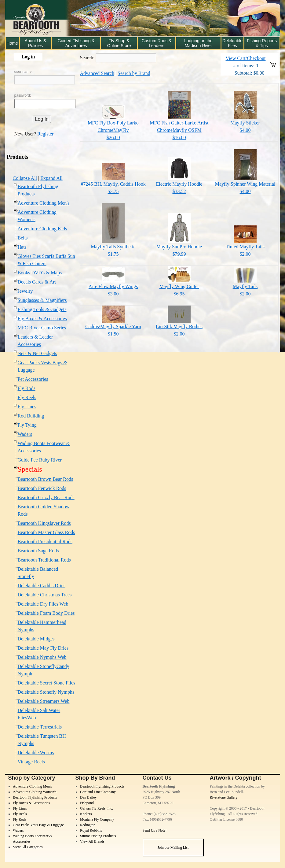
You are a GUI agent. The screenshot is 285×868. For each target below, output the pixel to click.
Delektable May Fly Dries (43, 648)
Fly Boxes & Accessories (42, 319)
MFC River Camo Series (42, 328)
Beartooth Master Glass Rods (46, 532)
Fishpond (87, 803)
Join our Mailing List (173, 848)
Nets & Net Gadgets (37, 353)
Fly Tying (27, 425)
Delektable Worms (36, 753)
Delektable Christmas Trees (45, 595)
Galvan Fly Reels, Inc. (97, 808)
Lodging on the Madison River (198, 43)
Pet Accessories (33, 379)
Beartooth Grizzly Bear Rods (46, 497)
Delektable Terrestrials (40, 727)
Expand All (51, 178)
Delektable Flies (232, 43)
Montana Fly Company (97, 819)
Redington (88, 825)
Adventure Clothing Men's (44, 203)
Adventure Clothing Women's (35, 792)
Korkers (86, 814)
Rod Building (31, 416)
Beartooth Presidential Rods (45, 542)
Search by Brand (134, 73)
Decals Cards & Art (37, 282)
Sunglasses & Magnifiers (42, 300)
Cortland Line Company (98, 792)
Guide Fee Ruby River (40, 460)
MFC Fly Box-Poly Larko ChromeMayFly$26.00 (113, 130)
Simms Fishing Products (98, 836)
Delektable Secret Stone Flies (47, 683)
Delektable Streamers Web (44, 701)
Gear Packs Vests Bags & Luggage (38, 825)
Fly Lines (27, 407)
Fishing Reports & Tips (262, 43)
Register (45, 134)
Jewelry (25, 291)
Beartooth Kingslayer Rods (44, 523)
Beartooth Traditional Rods (44, 560)
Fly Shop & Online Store (119, 43)
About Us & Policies (36, 43)
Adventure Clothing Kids (42, 229)
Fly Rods (27, 388)
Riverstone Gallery (224, 797)
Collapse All (25, 178)
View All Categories (28, 847)
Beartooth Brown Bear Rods (46, 479)
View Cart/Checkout (245, 58)
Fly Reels (27, 397)
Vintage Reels (31, 762)
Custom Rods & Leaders (157, 43)
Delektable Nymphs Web (42, 657)
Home (12, 43)
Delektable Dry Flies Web (43, 604)
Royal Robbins (91, 830)
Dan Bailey (88, 797)
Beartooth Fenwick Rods (42, 488)
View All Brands (92, 841)
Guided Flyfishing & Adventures (76, 43)
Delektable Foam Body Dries (46, 613)
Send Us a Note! (155, 830)
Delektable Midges (36, 639)
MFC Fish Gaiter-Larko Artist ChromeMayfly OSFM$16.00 (179, 130)
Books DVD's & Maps (40, 273)
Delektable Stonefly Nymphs (46, 692)
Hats (22, 247)
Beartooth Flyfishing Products (35, 797)
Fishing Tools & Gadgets (42, 309)
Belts (23, 238)
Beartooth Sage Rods (38, 551)
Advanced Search (97, 73)
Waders (25, 434)
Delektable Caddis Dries (42, 586)
